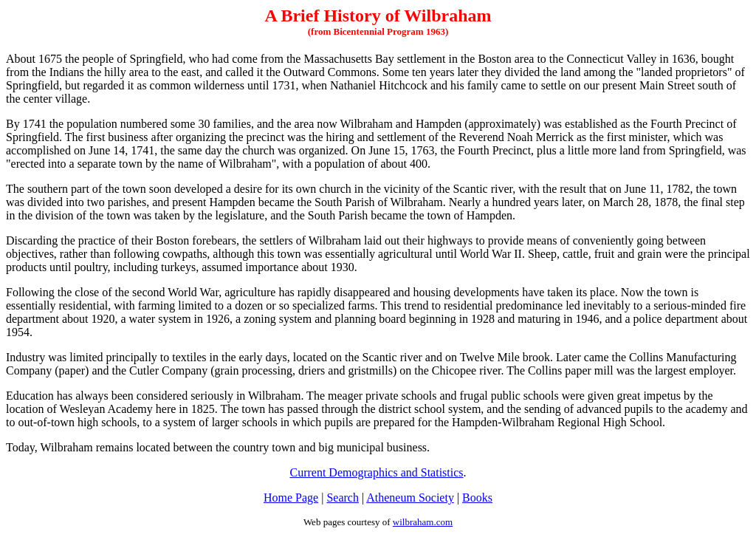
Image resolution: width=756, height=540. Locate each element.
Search (343, 498)
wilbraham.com (423, 522)
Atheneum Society (410, 498)
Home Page (291, 498)
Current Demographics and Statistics (376, 472)
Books (477, 498)
